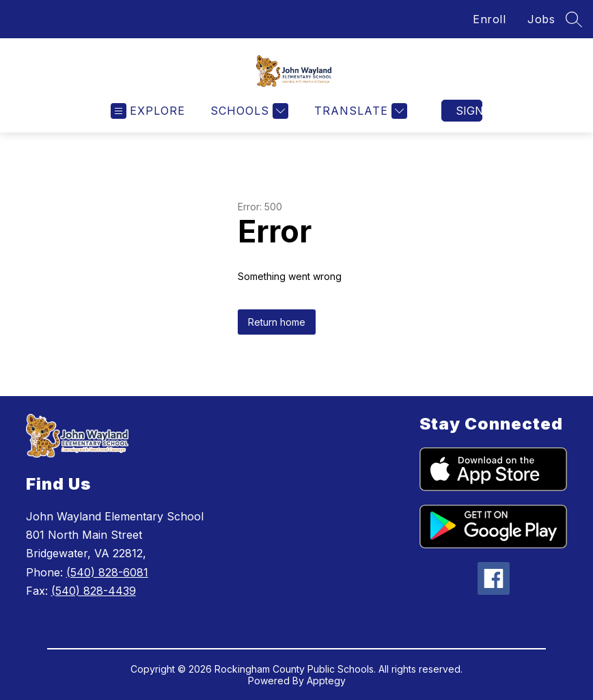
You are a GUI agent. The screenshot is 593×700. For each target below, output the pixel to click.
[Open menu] (148, 111)
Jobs (541, 19)
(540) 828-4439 (94, 591)
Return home (277, 322)
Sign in (469, 111)
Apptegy (326, 681)
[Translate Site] (359, 111)
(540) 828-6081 (107, 572)
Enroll (489, 19)
